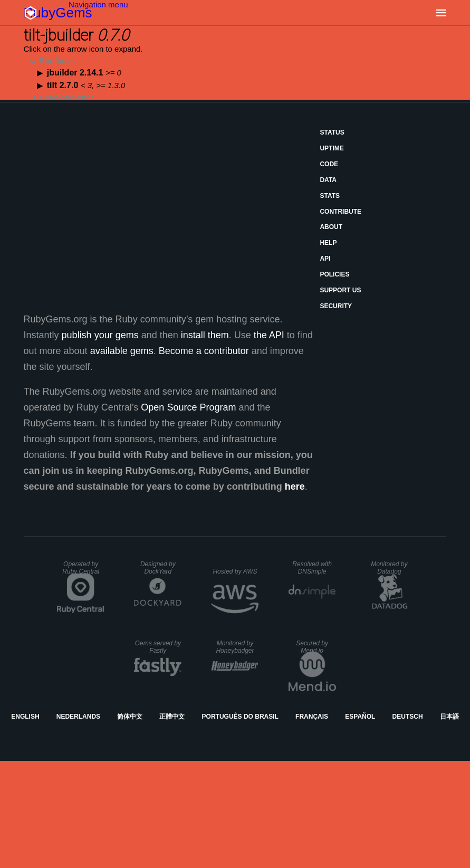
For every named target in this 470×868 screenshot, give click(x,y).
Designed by (158, 568)
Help (328, 243)
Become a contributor (204, 351)
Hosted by (235, 571)
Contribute (340, 212)
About (331, 227)
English (25, 717)
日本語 (449, 717)
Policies (334, 274)
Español (360, 717)
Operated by (81, 568)
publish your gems (100, 335)
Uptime (332, 148)
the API (269, 335)
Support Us (340, 290)
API (325, 259)
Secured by (312, 647)
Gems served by (158, 647)
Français (312, 717)
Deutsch (408, 717)
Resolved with (312, 568)
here (295, 487)
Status (332, 132)
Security (336, 306)
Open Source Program (188, 407)
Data (328, 180)
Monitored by (389, 568)
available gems (122, 351)
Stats (330, 196)
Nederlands (78, 717)
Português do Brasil (240, 717)
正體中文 (172, 717)
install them (205, 335)
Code (329, 164)
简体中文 (130, 717)
